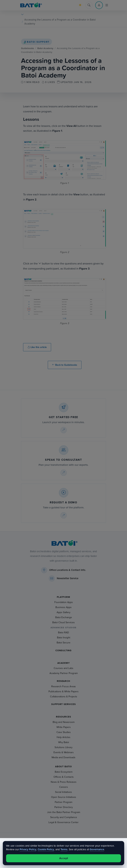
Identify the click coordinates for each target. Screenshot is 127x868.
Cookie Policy (46, 849)
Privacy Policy (28, 849)
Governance (97, 849)
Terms (64, 849)
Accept (64, 858)
